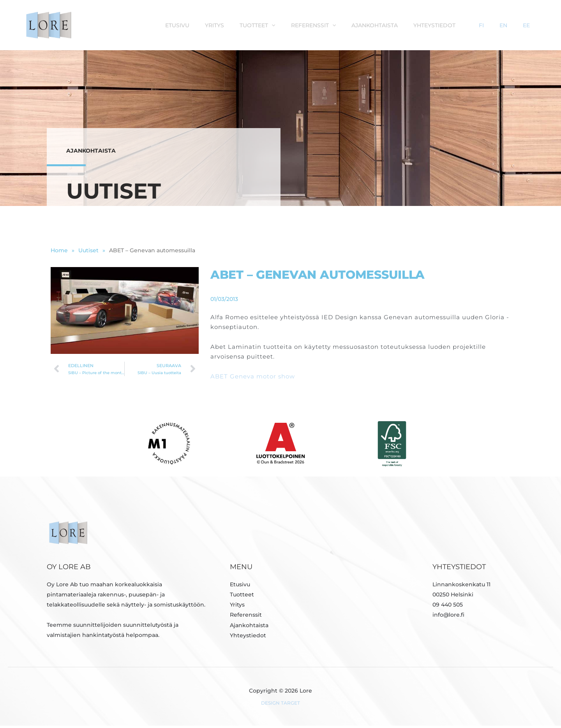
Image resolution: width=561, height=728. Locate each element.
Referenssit (361, 25)
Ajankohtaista (418, 25)
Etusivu (236, 25)
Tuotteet (308, 25)
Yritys (269, 25)
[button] (323, 25)
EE (533, 25)
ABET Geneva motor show (253, 379)
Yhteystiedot (474, 25)
